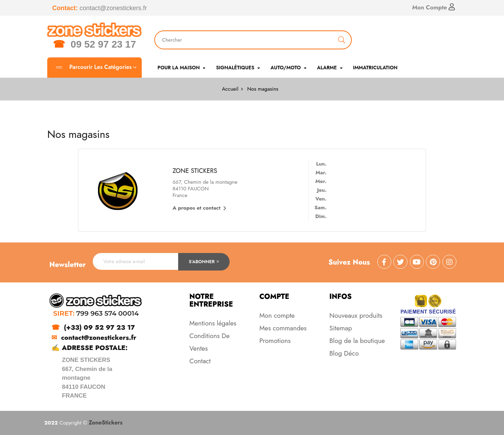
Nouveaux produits (356, 315)
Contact (200, 361)
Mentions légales (213, 323)
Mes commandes (283, 328)
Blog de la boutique (357, 341)
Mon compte (277, 315)
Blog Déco (344, 353)
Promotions (275, 341)
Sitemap (341, 328)
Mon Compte (434, 7)
